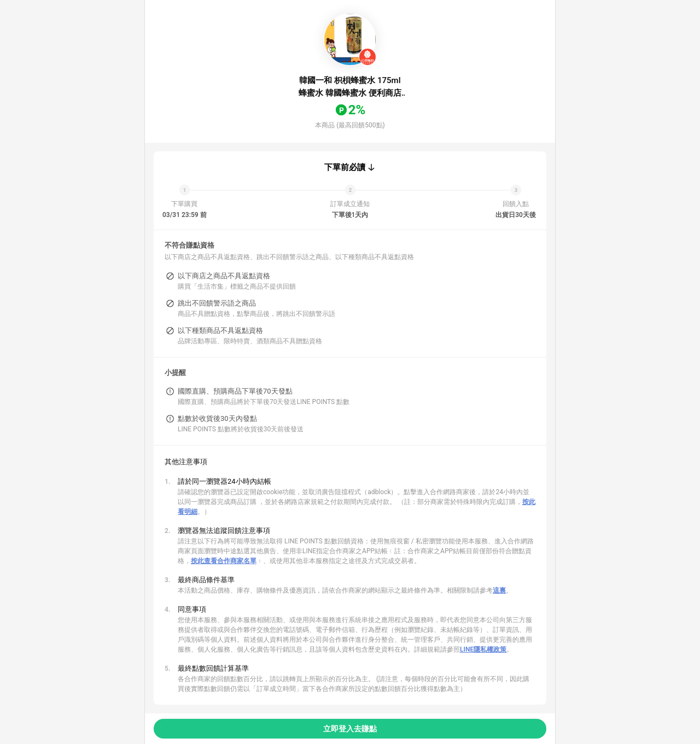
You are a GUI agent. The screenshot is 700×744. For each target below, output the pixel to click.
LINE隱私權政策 (483, 649)
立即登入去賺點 (350, 729)
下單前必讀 (345, 167)
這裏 (499, 590)
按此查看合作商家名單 (224, 561)
